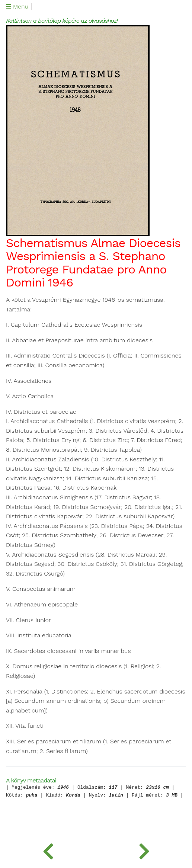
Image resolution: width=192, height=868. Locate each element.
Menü (17, 7)
